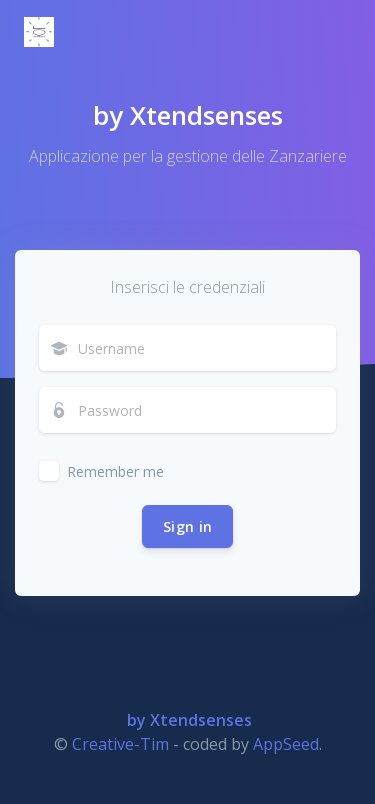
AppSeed (286, 744)
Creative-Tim (120, 744)
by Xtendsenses (188, 115)
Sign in (187, 526)
